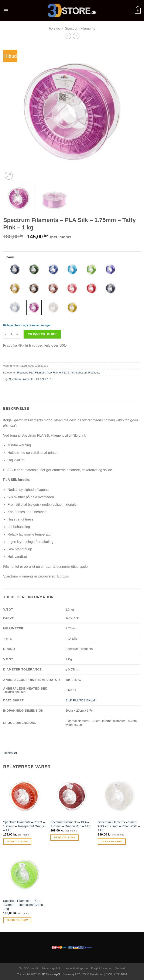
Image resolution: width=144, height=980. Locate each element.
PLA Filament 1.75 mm (61, 373)
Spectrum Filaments (80, 28)
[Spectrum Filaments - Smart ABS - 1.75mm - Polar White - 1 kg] (119, 796)
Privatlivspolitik (51, 968)
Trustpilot (10, 753)
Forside (54, 28)
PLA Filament (37, 373)
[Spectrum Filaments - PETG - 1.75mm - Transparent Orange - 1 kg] (25, 796)
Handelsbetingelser (76, 968)
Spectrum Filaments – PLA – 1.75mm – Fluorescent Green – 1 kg (24, 905)
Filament (22, 373)
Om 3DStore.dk (29, 968)
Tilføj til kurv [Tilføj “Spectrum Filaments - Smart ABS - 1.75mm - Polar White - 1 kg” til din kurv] (112, 841)
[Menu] (6, 10)
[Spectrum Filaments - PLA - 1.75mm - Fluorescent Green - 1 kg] (25, 875)
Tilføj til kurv (42, 334)
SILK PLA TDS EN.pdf (80, 700)
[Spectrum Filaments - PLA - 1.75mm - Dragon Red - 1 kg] (72, 796)
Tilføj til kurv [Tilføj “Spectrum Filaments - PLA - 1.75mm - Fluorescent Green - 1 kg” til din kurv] (17, 920)
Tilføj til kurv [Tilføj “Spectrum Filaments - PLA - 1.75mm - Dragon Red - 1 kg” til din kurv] (64, 837)
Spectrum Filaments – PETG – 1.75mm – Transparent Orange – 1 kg (24, 826)
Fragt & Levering (102, 968)
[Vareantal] (11, 334)
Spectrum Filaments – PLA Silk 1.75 (31, 379)
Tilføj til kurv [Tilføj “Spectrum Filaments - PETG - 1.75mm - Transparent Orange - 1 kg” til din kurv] (17, 841)
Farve (10, 257)
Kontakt (120, 968)
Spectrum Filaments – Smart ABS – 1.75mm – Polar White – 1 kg (119, 826)
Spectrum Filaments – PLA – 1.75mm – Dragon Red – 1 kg (70, 824)
